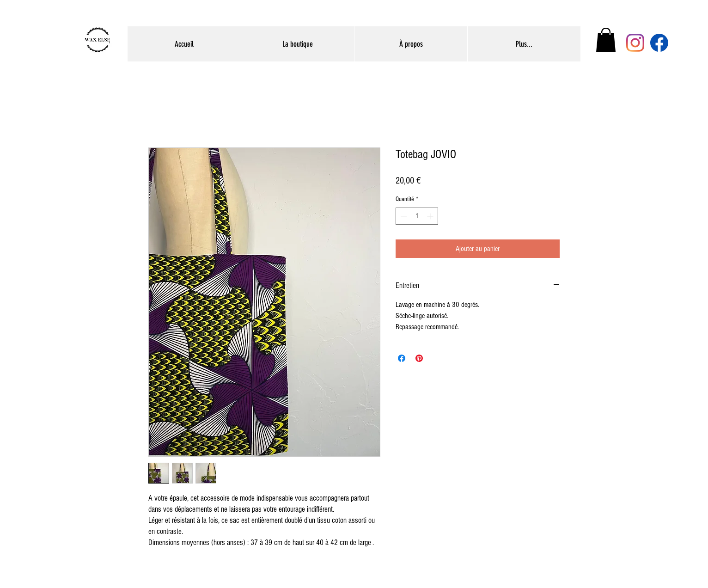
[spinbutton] (417, 216)
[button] (606, 40)
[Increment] (431, 216)
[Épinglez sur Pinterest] (419, 358)
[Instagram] (635, 43)
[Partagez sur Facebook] (402, 358)
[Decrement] (403, 216)
